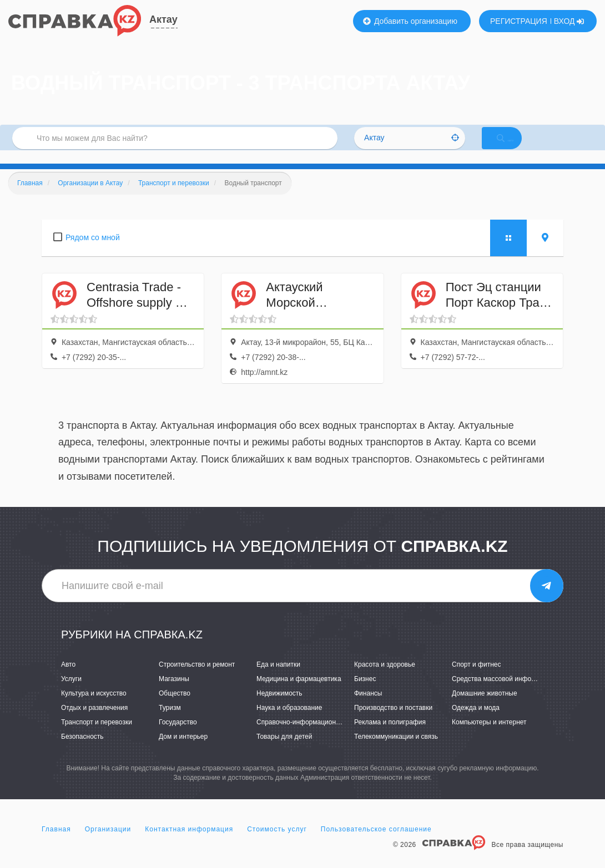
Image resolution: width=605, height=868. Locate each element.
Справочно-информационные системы (316, 735)
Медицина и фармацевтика (299, 692)
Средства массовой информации (503, 692)
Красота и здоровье (385, 678)
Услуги (71, 692)
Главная (56, 842)
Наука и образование (289, 721)
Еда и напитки (278, 678)
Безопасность (82, 750)
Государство (178, 735)
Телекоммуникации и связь (396, 750)
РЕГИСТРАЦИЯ (519, 21)
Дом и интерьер (183, 750)
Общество (175, 707)
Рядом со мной (93, 251)
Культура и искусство (94, 707)
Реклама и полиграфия (390, 735)
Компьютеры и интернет (489, 735)
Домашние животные (485, 707)
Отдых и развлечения (94, 721)
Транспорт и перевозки (97, 735)
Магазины (174, 692)
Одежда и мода (476, 721)
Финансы (368, 707)
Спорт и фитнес (477, 678)
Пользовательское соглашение (376, 842)
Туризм (170, 721)
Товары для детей (284, 750)
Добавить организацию (410, 21)
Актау (163, 19)
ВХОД (569, 21)
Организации (108, 842)
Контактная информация (189, 842)
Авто (68, 678)
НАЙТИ (516, 147)
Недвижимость (279, 707)
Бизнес (365, 692)
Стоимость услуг (277, 842)
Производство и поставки (393, 721)
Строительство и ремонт (197, 678)
